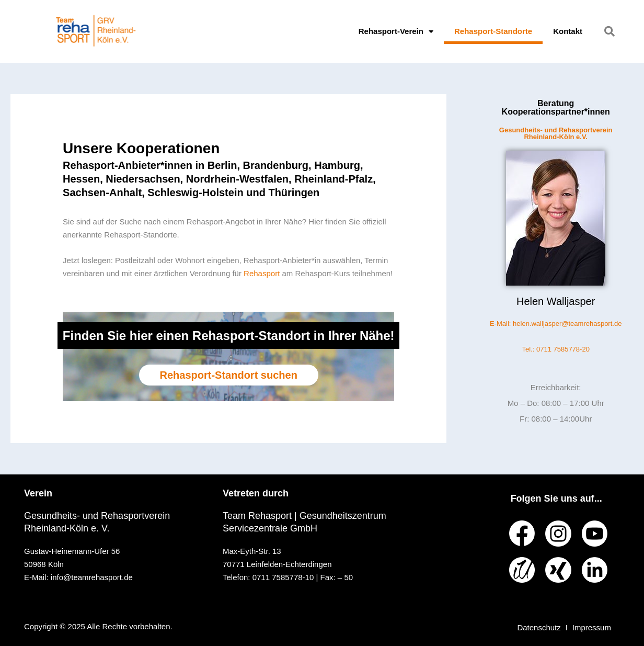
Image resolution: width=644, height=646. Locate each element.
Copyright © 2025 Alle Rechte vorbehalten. (98, 626)
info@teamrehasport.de (92, 577)
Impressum (592, 627)
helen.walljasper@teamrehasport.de (567, 324)
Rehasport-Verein (396, 32)
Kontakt (568, 31)
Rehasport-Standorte (493, 31)
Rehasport (263, 273)
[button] (609, 31)
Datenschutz (539, 627)
